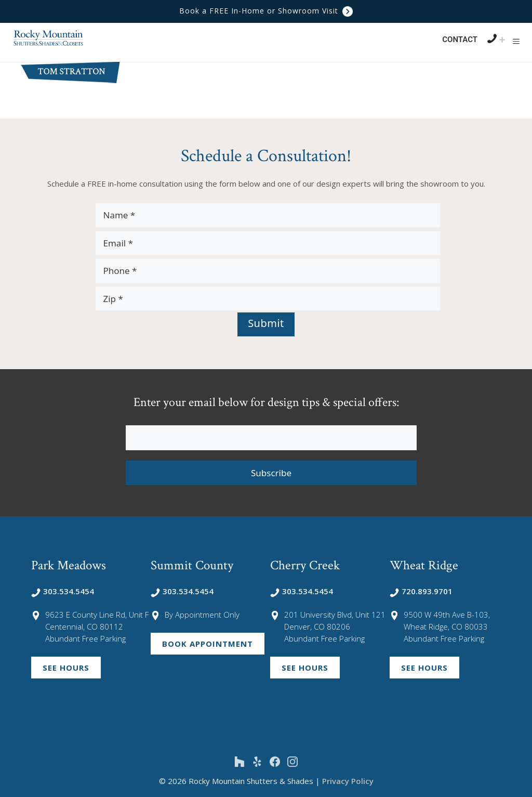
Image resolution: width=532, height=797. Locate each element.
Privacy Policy (348, 781)
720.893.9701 (421, 591)
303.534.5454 (63, 591)
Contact (460, 40)
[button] (516, 41)
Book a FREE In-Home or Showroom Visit (266, 11)
